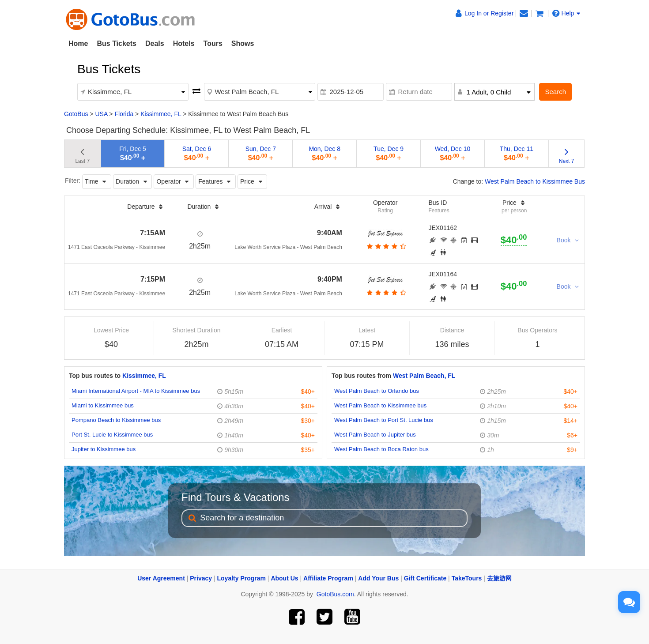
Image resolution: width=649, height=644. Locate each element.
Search (555, 92)
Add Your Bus (378, 578)
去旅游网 (499, 578)
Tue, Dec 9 (389, 153)
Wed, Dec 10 (453, 153)
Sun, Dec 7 (261, 153)
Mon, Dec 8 (324, 153)
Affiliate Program (328, 578)
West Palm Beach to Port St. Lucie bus (384, 420)
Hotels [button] (184, 43)
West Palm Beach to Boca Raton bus (381, 449)
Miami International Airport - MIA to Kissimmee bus (136, 391)
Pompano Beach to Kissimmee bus (116, 420)
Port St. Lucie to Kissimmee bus (112, 435)
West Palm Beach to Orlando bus (377, 391)
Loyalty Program (241, 578)
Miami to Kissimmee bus (103, 405)
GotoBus (76, 114)
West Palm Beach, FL (424, 376)
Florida (124, 114)
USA (101, 114)
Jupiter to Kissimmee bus (104, 449)
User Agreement (161, 578)
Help (566, 13)
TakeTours (467, 578)
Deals (155, 43)
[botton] (385, 246)
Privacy (201, 578)
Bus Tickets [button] (117, 43)
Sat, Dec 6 (197, 153)
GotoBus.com (335, 594)
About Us (284, 578)
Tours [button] (213, 43)
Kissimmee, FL (161, 114)
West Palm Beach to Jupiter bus (375, 435)
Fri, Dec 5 (133, 153)
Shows (243, 43)
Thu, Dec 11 (517, 153)
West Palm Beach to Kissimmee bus (380, 405)
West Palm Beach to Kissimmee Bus (535, 181)
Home (78, 43)
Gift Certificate (425, 578)
